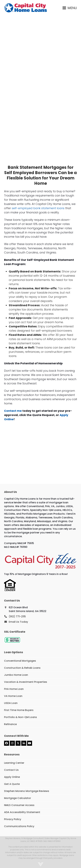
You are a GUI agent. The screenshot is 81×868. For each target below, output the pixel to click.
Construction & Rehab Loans (22, 668)
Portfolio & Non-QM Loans (20, 717)
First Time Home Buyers (19, 710)
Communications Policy (19, 826)
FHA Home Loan (14, 689)
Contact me (13, 411)
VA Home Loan (13, 696)
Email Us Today (18, 622)
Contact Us (11, 770)
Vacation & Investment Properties (26, 682)
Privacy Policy (13, 819)
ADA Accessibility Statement (22, 812)
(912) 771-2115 (17, 616)
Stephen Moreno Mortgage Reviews (27, 791)
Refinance (10, 724)
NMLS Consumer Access (19, 805)
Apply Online (12, 777)
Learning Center (14, 763)
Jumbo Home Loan (16, 675)
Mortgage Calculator (18, 798)
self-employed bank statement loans (38, 208)
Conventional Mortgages (20, 661)
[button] (70, 8)
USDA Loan (11, 703)
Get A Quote (12, 784)
